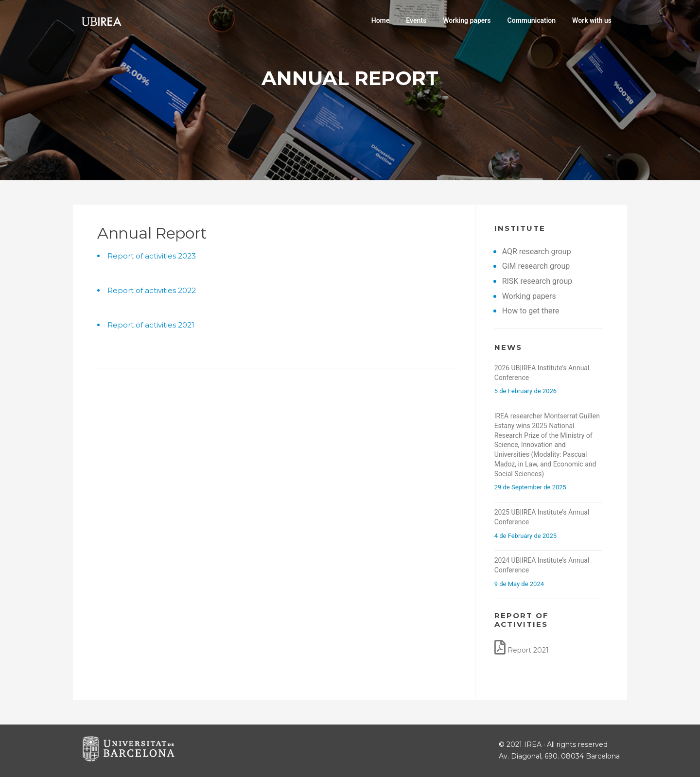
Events (416, 20)
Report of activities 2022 (152, 290)
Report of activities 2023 (152, 256)
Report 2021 (528, 650)
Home (381, 20)
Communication (532, 20)
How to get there (531, 311)
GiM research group (536, 266)
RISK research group (537, 281)
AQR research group (537, 251)
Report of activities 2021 (151, 325)
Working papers (467, 20)
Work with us (592, 20)
